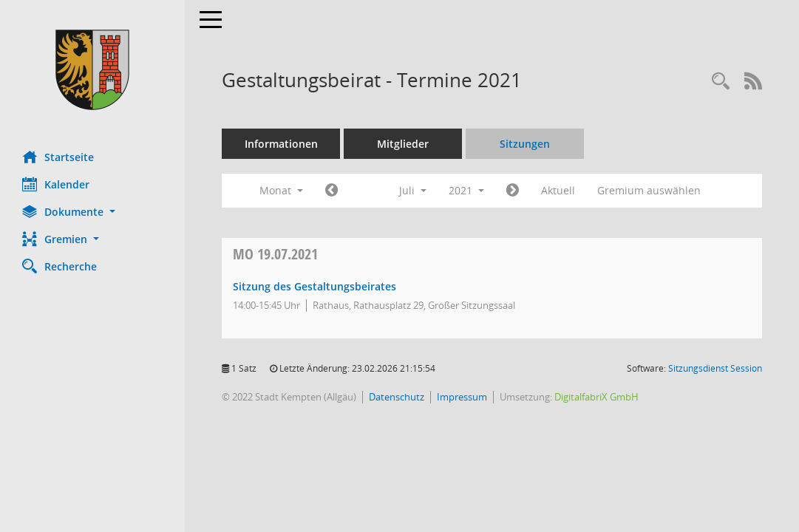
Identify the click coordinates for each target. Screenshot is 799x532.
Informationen (281, 144)
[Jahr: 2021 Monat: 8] (513, 191)
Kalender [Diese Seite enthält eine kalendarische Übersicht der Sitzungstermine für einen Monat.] (56, 184)
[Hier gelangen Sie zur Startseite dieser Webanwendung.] (92, 70)
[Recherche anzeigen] (721, 82)
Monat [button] (281, 190)
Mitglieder (403, 144)
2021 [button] (466, 190)
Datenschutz (397, 397)
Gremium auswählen (649, 190)
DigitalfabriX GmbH (596, 397)
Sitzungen (525, 144)
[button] (92, 212)
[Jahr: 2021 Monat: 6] (331, 191)
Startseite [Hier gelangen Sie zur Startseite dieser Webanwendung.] (58, 157)
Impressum (462, 397)
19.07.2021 (275, 254)
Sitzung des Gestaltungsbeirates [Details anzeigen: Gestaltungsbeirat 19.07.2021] (314, 286)
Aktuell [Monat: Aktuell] (558, 190)
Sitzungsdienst (715, 368)
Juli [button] (413, 190)
